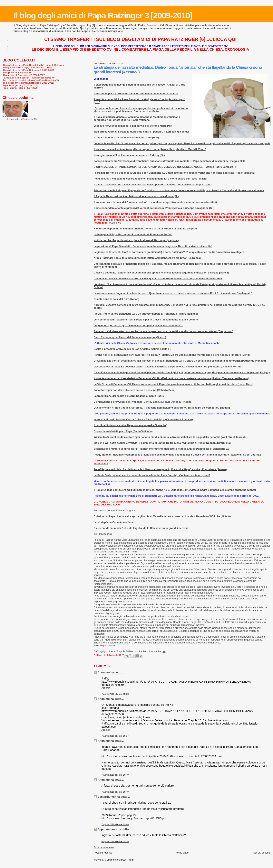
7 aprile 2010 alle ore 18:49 (115, 775)
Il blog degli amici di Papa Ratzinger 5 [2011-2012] (28, 70)
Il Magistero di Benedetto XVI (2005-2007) (24, 75)
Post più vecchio (261, 853)
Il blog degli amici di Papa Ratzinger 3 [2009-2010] (103, 15)
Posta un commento (104, 847)
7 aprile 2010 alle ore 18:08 (115, 694)
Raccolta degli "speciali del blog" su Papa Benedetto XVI (31, 80)
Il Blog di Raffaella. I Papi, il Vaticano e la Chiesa (27, 67)
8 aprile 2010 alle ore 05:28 (115, 841)
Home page (182, 853)
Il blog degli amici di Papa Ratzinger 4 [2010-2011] (28, 83)
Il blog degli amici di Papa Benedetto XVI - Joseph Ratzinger (33, 65)
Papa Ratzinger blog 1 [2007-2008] (20, 88)
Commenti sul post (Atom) (120, 860)
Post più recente (103, 853)
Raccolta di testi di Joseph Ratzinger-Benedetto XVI (29, 78)
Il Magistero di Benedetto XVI (17, 73)
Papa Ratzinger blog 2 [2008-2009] (20, 85)
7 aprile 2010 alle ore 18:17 (115, 736)
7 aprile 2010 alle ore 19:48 (115, 824)
